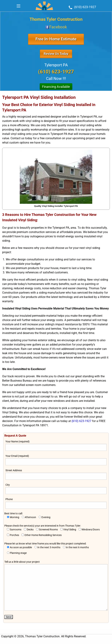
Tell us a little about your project (56, 585)
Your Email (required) (56, 460)
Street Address (56, 474)
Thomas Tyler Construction (56, 19)
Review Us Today (56, 54)
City (56, 489)
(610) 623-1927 (82, 7)
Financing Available (56, 87)
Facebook (56, 27)
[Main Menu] (18, 6)
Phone (56, 503)
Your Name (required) (56, 445)
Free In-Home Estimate (56, 39)
